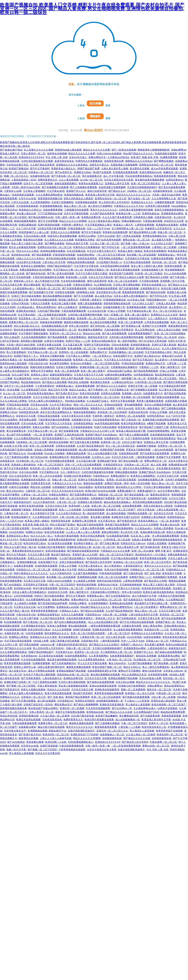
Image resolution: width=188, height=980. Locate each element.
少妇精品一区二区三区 (139, 191)
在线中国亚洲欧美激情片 (80, 618)
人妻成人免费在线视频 (92, 528)
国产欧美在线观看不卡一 (56, 438)
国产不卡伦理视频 (48, 221)
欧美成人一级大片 (123, 225)
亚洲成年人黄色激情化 (23, 465)
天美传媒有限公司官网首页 (119, 330)
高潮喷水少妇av (83, 172)
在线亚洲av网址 (86, 255)
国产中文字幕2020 (143, 360)
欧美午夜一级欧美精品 (148, 408)
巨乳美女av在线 (39, 405)
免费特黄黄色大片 (48, 180)
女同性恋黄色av (175, 180)
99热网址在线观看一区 (140, 513)
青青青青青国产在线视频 (169, 731)
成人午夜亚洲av (113, 566)
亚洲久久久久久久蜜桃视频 (65, 232)
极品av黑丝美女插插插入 (117, 502)
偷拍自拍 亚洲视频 (146, 656)
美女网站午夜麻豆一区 (97, 270)
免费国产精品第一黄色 (117, 483)
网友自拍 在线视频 (78, 382)
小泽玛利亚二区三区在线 (148, 382)
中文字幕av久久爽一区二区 (68, 270)
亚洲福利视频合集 (74, 195)
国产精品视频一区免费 (166, 663)
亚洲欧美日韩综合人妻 (79, 547)
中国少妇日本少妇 (38, 363)
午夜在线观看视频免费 (74, 311)
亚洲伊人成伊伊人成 (25, 667)
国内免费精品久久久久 (148, 348)
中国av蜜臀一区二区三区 (163, 742)
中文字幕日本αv (9, 210)
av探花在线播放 (152, 637)
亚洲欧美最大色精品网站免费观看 (161, 420)
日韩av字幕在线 (20, 303)
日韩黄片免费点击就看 (49, 345)
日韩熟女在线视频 (65, 292)
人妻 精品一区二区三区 (119, 660)
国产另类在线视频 (29, 645)
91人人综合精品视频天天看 (102, 453)
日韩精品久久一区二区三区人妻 (33, 570)
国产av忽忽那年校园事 (109, 240)
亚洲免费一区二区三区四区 (91, 318)
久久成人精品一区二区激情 (55, 716)
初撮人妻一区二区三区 (170, 232)
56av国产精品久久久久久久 (138, 153)
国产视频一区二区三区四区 (21, 686)
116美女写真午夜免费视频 (52, 228)
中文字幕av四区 (27, 315)
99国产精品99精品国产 (60, 266)
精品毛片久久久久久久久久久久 (133, 195)
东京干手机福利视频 (20, 277)
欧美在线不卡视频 (172, 573)
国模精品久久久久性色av (139, 161)
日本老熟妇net (29, 656)
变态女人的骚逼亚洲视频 (22, 247)
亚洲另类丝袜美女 (64, 161)
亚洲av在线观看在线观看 (103, 686)
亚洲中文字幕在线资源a (97, 345)
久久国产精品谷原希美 (42, 165)
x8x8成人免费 (41, 641)
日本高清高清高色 (52, 719)
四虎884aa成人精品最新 (68, 150)
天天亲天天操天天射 (168, 476)
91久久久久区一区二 (42, 536)
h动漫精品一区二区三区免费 (32, 442)
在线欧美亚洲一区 (14, 633)
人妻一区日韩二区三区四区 (74, 517)
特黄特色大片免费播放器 (89, 161)
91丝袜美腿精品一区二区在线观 (126, 352)
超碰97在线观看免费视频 (14, 292)
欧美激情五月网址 (85, 240)
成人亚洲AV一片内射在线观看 (171, 360)
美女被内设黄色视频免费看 (150, 180)
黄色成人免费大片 (10, 153)
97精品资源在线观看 (133, 363)
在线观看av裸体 (27, 727)
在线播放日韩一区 (114, 438)
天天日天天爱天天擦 (17, 300)
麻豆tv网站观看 (32, 285)
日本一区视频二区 (113, 315)
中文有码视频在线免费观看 (103, 288)
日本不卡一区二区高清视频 (38, 183)
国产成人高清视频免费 (114, 333)
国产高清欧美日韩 (150, 547)
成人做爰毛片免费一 (163, 240)
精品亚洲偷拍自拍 (164, 375)
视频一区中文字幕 (16, 749)
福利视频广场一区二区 (134, 378)
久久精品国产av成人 (98, 401)
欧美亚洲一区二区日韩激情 (112, 412)
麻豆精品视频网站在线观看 (57, 296)
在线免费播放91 (78, 337)
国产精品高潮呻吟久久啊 (142, 232)
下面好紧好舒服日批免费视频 (54, 420)
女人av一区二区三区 (14, 393)
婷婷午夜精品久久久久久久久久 (31, 573)
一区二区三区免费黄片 (146, 607)
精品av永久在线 (92, 333)
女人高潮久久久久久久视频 (39, 150)
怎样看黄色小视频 (143, 217)
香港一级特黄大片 (170, 367)
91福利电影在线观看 (166, 153)
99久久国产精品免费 (72, 378)
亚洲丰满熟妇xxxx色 (150, 172)
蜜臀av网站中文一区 (156, 461)
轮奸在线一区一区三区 (164, 262)
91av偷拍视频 (105, 348)
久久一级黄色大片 (158, 318)
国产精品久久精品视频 (55, 382)
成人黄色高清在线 (10, 678)
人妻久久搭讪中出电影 (168, 330)
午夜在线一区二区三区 (48, 288)
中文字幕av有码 (56, 191)
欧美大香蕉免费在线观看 (58, 693)
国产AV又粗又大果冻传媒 (153, 341)
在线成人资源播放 (44, 450)
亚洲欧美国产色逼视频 (112, 450)
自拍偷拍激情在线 (40, 176)
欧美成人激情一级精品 (130, 251)
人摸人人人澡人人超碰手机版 (56, 738)
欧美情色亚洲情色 (87, 258)
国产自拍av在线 (39, 457)
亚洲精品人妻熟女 (19, 637)
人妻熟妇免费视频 (144, 225)
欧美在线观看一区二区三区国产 (169, 704)
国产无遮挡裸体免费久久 (83, 495)
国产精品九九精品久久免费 (129, 277)
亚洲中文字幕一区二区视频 (143, 386)
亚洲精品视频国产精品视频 (71, 671)
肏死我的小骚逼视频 (31, 341)
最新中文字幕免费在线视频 (70, 712)
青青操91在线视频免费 (115, 232)
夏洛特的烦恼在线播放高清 (168, 540)
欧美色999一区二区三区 (56, 734)
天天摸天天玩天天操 (25, 607)
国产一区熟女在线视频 (124, 150)
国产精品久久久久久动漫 (18, 648)
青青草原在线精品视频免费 (109, 693)
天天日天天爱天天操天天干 (102, 251)
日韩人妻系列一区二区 (33, 153)
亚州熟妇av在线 (36, 577)
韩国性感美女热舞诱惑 (42, 367)
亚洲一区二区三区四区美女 (146, 183)
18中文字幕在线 (146, 510)
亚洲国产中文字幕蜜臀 (154, 326)
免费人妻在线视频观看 (90, 303)
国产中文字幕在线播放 (63, 318)
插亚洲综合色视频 (33, 240)
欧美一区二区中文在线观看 (48, 476)
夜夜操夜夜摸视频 (171, 716)
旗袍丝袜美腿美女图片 (12, 600)
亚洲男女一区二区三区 (170, 446)
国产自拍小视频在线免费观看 (70, 622)
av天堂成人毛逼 (136, 300)
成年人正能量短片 (68, 307)
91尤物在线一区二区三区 (30, 461)
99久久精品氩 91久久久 (27, 326)
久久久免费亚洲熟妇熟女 (49, 195)
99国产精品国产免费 (88, 168)
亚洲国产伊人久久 (76, 191)
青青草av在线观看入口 (91, 183)
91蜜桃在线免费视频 (162, 258)
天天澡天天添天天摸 (34, 581)
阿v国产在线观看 (102, 172)
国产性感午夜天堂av (67, 393)
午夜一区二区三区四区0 (50, 465)
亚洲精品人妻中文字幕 (117, 183)
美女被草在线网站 (59, 363)
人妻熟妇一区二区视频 (164, 247)
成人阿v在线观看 (47, 701)
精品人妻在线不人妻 (128, 547)
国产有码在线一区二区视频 (105, 326)
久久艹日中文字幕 (26, 228)
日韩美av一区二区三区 (41, 172)
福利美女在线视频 (57, 153)
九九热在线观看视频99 (34, 337)
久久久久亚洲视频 (62, 630)
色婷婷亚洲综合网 (114, 161)
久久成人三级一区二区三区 (105, 243)
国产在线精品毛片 (133, 600)
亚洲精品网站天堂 (155, 363)
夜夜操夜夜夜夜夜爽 (165, 176)
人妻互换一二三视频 (129, 727)
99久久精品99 (12, 337)
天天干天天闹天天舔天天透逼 (91, 273)
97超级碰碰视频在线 (51, 206)
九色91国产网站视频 (49, 311)
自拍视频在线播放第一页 (110, 701)
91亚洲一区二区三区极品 (149, 273)
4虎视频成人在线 (85, 292)
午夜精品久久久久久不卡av (129, 206)
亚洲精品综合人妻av (90, 307)
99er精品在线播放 (75, 401)
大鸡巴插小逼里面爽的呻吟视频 (136, 210)
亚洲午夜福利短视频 (49, 225)
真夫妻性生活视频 (139, 168)
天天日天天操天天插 (122, 457)
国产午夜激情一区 (98, 390)
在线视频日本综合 (81, 420)
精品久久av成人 (78, 390)
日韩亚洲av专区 (163, 217)
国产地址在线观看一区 (131, 461)
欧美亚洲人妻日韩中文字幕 (100, 195)
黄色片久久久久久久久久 (104, 210)
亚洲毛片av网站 (87, 236)
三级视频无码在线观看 (77, 210)
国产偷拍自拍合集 (36, 273)
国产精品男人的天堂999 (99, 562)
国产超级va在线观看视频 (166, 397)
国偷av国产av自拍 (172, 356)
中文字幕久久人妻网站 (78, 356)
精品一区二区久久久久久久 (88, 405)
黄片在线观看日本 (92, 176)
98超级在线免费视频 (51, 322)
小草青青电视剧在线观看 (72, 749)
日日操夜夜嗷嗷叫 (98, 603)
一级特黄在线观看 (145, 457)
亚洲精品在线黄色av (49, 615)
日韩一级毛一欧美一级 (67, 217)
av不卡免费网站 (46, 607)
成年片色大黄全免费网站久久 (56, 412)
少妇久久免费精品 (117, 318)
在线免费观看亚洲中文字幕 (102, 671)
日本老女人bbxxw (173, 671)
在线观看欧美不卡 (150, 288)
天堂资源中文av (64, 652)
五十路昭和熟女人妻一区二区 (128, 228)
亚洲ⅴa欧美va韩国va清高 (44, 498)
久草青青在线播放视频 (157, 322)
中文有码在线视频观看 (73, 281)
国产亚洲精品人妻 (131, 326)
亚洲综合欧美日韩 (138, 412)
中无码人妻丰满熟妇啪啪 (127, 285)
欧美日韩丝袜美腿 (89, 393)
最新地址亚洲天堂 (98, 337)
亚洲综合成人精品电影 (163, 701)
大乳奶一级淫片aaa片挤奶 (26, 187)
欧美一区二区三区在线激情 (123, 281)
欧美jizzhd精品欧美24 (104, 341)
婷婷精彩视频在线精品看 (117, 303)
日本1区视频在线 (76, 251)
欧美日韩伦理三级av (35, 543)
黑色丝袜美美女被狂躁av (41, 393)
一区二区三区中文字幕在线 (111, 255)
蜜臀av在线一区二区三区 (136, 240)
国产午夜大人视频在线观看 (134, 435)
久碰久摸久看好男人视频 (115, 168)
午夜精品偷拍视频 (153, 221)
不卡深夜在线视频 (149, 281)
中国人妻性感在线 (47, 686)
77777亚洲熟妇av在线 (50, 213)
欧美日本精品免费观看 (93, 536)
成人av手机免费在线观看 (165, 168)
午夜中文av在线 (125, 408)
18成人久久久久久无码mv (30, 258)
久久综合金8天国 (97, 311)
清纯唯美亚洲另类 (158, 307)
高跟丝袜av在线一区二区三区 (73, 675)
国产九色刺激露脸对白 (118, 596)
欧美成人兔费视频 (57, 626)
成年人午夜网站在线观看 (41, 671)
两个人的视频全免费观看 (84, 187)
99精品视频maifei (132, 221)
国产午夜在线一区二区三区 (66, 176)
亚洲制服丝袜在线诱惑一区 (36, 480)
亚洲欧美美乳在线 (41, 483)
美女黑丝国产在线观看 (121, 273)
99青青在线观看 (173, 266)
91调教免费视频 (169, 157)
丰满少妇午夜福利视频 (67, 536)
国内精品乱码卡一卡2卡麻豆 (151, 555)
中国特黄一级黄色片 (72, 225)
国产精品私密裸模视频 (146, 371)
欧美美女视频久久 (148, 521)
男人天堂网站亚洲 (145, 330)
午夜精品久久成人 (69, 611)
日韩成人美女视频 (166, 303)
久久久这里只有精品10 (68, 513)
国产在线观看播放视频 (74, 288)
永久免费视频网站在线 (16, 367)
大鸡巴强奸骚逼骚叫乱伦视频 (37, 161)
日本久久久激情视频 (72, 615)
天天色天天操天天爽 (11, 285)
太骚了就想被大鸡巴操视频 (65, 641)
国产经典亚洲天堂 (127, 521)
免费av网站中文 (97, 157)
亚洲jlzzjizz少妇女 (108, 585)
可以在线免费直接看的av (139, 176)
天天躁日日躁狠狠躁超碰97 (142, 187)
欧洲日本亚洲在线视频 (31, 506)
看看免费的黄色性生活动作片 (28, 551)
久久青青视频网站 (40, 202)
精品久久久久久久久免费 (97, 150)
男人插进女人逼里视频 (138, 704)
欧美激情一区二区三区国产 (121, 510)
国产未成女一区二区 (139, 198)
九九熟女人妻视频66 (34, 191)
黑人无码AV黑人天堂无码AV (114, 202)
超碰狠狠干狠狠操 (146, 446)
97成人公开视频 (13, 240)
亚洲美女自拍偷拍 (85, 701)
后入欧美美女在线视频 (60, 543)
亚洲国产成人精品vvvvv (147, 356)
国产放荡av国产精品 (11, 150)
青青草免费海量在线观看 (153, 558)
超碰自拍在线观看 (93, 483)
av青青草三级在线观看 (158, 206)
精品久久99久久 (132, 667)
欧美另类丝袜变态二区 (154, 727)
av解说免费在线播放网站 (118, 375)
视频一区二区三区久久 (16, 176)
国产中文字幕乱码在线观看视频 (137, 622)
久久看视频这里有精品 (33, 626)
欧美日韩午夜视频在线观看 (125, 270)
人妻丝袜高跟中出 (133, 566)
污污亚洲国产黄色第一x (109, 262)
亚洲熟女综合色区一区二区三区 (156, 165)
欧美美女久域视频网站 (33, 266)
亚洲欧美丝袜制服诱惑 (107, 690)
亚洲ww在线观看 (113, 405)
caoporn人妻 (47, 645)
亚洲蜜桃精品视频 (136, 307)
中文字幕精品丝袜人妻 (139, 311)
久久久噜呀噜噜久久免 (164, 198)
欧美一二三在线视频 (70, 510)
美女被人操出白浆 (26, 213)
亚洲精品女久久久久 (142, 202)
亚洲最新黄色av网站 (172, 213)
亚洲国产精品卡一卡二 (26, 356)
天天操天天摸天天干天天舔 (89, 375)
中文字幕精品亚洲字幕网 (172, 386)
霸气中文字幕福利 (40, 168)
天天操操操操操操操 (27, 206)
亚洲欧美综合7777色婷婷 (84, 734)
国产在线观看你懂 (69, 431)
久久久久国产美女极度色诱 (117, 217)
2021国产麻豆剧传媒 (175, 502)
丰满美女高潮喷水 (83, 285)
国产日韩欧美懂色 (31, 678)
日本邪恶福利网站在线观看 (115, 266)
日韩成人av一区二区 (157, 641)
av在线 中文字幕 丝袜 (16, 446)
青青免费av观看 (28, 420)
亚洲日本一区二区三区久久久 (66, 333)
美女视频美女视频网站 (90, 330)
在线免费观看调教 (53, 210)
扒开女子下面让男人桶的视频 (39, 675)
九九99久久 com (101, 457)
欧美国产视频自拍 (19, 168)
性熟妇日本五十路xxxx (133, 543)
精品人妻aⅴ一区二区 (75, 206)
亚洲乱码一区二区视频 (72, 708)
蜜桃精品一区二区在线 (12, 273)
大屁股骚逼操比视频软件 (124, 367)
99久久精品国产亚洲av (62, 525)
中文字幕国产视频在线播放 (33, 333)
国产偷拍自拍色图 (156, 292)
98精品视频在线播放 (126, 472)
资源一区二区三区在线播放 (74, 498)
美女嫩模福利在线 (129, 716)
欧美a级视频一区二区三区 (82, 348)
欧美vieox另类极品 (81, 363)
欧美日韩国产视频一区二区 (107, 667)
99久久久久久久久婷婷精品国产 (102, 378)
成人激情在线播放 (116, 513)
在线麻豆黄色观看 (23, 566)
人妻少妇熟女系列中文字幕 (143, 615)
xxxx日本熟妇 (16, 532)
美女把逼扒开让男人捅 (108, 292)
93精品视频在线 (27, 225)
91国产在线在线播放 (105, 427)
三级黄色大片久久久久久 (98, 588)
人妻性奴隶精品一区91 (24, 180)
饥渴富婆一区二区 (111, 442)
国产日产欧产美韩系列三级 (131, 498)
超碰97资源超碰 (9, 506)
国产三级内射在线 (133, 573)
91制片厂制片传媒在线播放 (26, 296)
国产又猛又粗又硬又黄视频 (84, 442)
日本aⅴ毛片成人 (78, 157)
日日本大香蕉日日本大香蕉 (119, 180)
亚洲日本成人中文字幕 (64, 570)
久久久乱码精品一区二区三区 (106, 600)
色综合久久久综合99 (58, 690)
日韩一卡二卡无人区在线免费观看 (83, 465)
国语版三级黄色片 (68, 300)
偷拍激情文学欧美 (100, 382)
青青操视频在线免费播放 (75, 408)
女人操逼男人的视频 (84, 581)
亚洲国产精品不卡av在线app (102, 435)
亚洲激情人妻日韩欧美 (90, 502)
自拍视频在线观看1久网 (55, 326)
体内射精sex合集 (21, 255)
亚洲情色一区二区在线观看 (74, 352)
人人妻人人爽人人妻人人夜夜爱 (83, 532)
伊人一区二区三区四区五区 (168, 311)
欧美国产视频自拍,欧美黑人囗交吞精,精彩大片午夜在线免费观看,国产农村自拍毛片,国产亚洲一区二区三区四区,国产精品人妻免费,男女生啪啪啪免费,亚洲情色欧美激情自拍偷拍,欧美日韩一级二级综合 (92, 9)
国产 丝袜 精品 (153, 573)
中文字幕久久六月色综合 (118, 360)
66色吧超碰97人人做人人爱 (34, 232)
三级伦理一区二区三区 (38, 491)
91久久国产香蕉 (20, 375)
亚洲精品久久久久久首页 (164, 315)
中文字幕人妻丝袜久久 (90, 566)
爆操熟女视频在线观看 (76, 322)
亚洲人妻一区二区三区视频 (106, 506)
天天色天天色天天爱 (96, 678)
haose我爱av (179, 206)
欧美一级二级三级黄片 (137, 315)
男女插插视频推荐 (175, 270)
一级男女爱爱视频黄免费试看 (104, 626)
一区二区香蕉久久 (102, 356)
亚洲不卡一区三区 (158, 723)
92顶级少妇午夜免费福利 (78, 476)
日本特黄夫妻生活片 (15, 731)
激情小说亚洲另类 (97, 191)
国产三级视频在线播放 (174, 408)
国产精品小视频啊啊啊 (86, 704)
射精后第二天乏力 (23, 281)
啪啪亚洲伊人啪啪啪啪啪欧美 (154, 150)
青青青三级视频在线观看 (150, 401)
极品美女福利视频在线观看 (62, 660)
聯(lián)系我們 (93, 130)
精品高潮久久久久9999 (129, 487)
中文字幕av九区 (9, 618)
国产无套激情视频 (129, 288)
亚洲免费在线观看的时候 (62, 540)
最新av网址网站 (110, 532)
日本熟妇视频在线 (143, 375)
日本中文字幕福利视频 (76, 213)
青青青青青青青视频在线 (44, 611)
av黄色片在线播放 (54, 341)
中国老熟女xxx (101, 476)
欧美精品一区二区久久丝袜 (128, 562)
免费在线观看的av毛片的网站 (36, 270)
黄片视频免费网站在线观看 (15, 483)
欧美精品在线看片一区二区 (62, 330)
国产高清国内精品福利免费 (52, 603)
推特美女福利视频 (86, 585)
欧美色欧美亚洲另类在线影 (156, 588)
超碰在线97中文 (57, 731)
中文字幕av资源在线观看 (137, 262)
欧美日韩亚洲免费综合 (133, 423)
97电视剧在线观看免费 (125, 172)
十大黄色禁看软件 (45, 386)
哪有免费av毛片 (63, 704)
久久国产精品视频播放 (85, 573)
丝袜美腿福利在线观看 (162, 435)
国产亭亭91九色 (110, 247)
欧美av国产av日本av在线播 (100, 491)
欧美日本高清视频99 (155, 251)
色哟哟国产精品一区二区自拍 (161, 337)
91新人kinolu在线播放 (109, 153)
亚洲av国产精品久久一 (89, 540)
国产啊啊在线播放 (164, 161)
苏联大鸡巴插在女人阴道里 (78, 198)
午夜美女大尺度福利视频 (171, 596)
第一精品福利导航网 (94, 513)
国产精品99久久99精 (157, 277)
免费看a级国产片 (120, 476)
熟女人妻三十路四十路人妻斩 (27, 243)
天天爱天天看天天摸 (149, 618)
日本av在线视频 (120, 345)
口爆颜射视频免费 (164, 202)
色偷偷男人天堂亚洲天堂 (158, 228)
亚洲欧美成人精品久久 (63, 168)
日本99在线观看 (34, 633)
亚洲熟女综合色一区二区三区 (111, 198)
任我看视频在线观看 (86, 202)
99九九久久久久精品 (27, 251)
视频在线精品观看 (76, 453)
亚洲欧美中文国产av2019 (125, 517)
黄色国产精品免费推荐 (117, 525)
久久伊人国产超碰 (29, 618)
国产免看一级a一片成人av (135, 243)
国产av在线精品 (60, 427)
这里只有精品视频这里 (72, 562)
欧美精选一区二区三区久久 (88, 360)
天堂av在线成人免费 (35, 236)
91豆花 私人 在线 (140, 536)
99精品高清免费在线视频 (81, 262)
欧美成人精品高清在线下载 (131, 431)
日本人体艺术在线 (115, 637)
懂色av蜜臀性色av (122, 607)
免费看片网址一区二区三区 (23, 322)
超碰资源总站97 (138, 318)
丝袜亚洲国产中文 (123, 356)
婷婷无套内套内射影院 (109, 581)
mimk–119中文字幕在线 (46, 378)
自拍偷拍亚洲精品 (83, 423)
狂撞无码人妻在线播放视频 (62, 236)
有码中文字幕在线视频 (123, 401)
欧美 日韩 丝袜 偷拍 (77, 397)
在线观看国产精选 (157, 498)
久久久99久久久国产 (162, 243)
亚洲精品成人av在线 (68, 607)
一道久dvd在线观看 (163, 450)
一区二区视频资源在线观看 (52, 315)
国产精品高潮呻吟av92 (41, 217)
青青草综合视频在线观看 (44, 300)
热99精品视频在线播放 (53, 251)
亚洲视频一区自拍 (132, 393)
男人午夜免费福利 (16, 352)
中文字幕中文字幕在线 (86, 266)
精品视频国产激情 (124, 348)
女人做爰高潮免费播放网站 (128, 630)
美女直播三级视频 (100, 517)
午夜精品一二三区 (149, 367)
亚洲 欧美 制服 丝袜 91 (35, 525)
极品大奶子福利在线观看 (90, 525)
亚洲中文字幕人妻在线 (164, 345)
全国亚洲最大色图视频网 (124, 165)
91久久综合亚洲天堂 (20, 476)
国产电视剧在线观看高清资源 (87, 438)
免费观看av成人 (166, 255)
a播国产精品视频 (57, 348)
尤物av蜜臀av (179, 150)
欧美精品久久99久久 (30, 210)
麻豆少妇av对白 (15, 491)
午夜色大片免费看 (40, 303)
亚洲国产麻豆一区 (165, 622)
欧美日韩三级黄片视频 (174, 288)
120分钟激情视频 (23, 596)
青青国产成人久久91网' (85, 555)
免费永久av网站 (41, 427)
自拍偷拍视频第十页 (152, 270)
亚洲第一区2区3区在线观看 (121, 480)
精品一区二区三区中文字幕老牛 (117, 555)
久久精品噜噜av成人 (23, 288)
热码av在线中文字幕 (77, 243)
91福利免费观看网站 (158, 431)
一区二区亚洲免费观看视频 (136, 247)
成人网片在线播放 (89, 450)
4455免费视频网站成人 (81, 742)
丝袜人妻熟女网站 (153, 626)
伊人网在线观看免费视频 (166, 536)
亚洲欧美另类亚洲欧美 (112, 704)
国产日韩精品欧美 (126, 618)
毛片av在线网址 (9, 420)
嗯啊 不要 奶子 (163, 551)
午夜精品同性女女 (113, 465)
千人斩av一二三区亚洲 (137, 701)
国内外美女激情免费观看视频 (30, 330)
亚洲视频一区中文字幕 (172, 281)
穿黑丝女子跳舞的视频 (52, 356)
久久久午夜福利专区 (44, 502)
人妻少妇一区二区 (66, 502)
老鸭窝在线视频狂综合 (155, 236)
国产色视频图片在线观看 (55, 187)
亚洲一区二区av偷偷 (143, 551)
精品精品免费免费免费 (173, 712)
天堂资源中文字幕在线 (137, 258)
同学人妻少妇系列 (79, 326)
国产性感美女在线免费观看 (155, 453)
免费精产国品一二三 (140, 577)
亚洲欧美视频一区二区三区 (94, 367)
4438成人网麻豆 (78, 603)
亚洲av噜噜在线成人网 (152, 532)
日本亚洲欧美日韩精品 (168, 468)
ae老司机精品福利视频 (107, 423)
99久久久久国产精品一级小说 (20, 547)
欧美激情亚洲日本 (128, 427)
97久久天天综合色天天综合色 (68, 491)
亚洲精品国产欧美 (107, 461)
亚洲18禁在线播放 (55, 551)
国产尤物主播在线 (109, 543)
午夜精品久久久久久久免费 (115, 551)
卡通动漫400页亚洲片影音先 (72, 645)
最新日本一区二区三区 (159, 690)
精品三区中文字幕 (58, 390)
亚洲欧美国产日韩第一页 (17, 682)
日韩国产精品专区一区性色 (38, 704)
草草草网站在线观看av (111, 258)
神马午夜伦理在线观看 (45, 588)
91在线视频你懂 (13, 622)
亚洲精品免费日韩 (91, 217)
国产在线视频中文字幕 (41, 292)
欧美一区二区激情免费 (131, 322)
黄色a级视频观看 (134, 405)
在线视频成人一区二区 (112, 734)
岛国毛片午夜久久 (99, 165)
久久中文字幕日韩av (61, 405)
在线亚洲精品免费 (129, 453)
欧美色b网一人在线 (76, 277)
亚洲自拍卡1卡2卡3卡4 (31, 157)
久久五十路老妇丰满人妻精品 (104, 221)
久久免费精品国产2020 (34, 390)
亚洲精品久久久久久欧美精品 (72, 165)
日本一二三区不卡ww (98, 228)
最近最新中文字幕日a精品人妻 (151, 603)
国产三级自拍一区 (131, 420)
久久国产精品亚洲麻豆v (72, 558)
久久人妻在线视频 (69, 180)
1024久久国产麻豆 (132, 442)
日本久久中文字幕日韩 (101, 277)
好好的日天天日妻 (174, 221)
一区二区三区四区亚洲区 (107, 363)
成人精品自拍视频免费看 (103, 322)
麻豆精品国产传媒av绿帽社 (43, 708)
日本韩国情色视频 (158, 675)
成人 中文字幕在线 (113, 176)
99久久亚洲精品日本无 (134, 675)
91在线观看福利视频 (118, 536)
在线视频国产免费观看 (64, 487)
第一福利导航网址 (127, 341)
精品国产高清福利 (83, 693)
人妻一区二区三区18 (119, 633)
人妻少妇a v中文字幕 (54, 262)
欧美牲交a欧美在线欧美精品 (158, 592)
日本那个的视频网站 (63, 202)
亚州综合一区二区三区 (71, 588)
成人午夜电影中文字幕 (47, 281)
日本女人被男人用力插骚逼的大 (131, 296)
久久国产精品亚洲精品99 (90, 446)
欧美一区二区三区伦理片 (158, 562)
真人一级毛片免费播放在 (156, 667)
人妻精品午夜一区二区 (16, 513)
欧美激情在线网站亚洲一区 (107, 468)
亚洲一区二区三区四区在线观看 (88, 633)
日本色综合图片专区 (17, 165)
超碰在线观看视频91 (66, 183)
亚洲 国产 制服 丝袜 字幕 (144, 157)
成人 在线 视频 (159, 465)
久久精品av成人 (26, 307)
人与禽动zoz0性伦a (118, 157)
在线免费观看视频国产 (140, 333)
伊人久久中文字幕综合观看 (92, 663)
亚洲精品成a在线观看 (121, 603)
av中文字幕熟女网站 (169, 491)
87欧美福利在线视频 (64, 255)
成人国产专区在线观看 (19, 435)
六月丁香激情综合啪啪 (137, 438)
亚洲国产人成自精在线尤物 (69, 435)
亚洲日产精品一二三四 (78, 341)
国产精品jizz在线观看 (92, 611)
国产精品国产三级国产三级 (154, 427)
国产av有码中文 (64, 172)
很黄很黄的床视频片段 (50, 198)
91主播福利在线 (103, 285)
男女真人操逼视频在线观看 (73, 686)
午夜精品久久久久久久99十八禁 (97, 431)
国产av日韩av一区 (122, 708)
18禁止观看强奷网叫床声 (51, 667)
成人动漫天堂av (103, 296)
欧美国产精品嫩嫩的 (107, 716)
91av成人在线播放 (55, 453)
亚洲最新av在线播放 (167, 225)
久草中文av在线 (27, 198)
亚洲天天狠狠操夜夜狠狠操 (169, 210)
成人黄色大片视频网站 (100, 206)
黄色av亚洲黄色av (46, 307)
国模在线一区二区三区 (111, 495)
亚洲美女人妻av (40, 375)
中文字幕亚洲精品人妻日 (98, 225)
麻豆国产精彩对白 (61, 555)
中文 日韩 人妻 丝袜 (57, 157)
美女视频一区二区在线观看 (141, 255)
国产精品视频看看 (42, 255)
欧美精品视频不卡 (21, 517)
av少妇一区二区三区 (91, 180)
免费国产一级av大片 (132, 645)
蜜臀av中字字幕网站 (42, 371)
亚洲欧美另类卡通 (50, 408)
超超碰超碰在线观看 (61, 360)
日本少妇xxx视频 (28, 472)
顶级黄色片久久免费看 (102, 408)
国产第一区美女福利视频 (61, 273)
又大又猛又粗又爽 (73, 345)
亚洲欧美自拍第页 (26, 311)
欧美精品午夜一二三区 (128, 213)
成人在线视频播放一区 (128, 719)
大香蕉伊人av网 (13, 191)
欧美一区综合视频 (10, 390)
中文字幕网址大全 (119, 390)
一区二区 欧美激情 (43, 435)
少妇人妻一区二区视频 (115, 615)
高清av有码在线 (9, 716)
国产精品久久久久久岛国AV (111, 386)
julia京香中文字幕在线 (28, 262)
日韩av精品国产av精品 (119, 371)
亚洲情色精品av (151, 213)
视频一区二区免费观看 (133, 690)
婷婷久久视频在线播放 (90, 570)
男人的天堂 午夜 (129, 532)
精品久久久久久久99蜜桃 (73, 221)
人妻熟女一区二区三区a (34, 495)
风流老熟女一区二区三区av (34, 318)
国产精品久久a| (117, 191)
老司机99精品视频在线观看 (61, 258)
